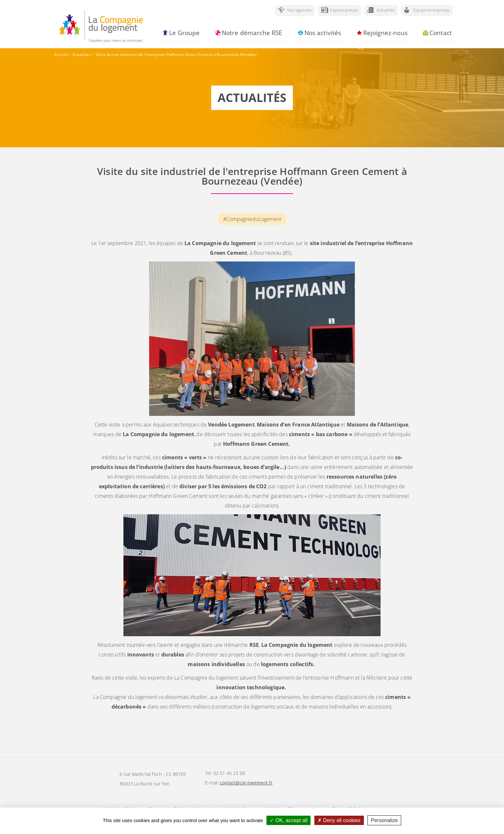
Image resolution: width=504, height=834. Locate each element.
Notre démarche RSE (252, 33)
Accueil (61, 55)
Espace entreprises (432, 10)
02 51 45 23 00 (229, 773)
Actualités (386, 10)
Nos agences (300, 10)
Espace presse (344, 10)
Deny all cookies (339, 820)
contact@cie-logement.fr (246, 783)
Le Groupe (184, 33)
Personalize (384, 820)
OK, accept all (288, 820)
